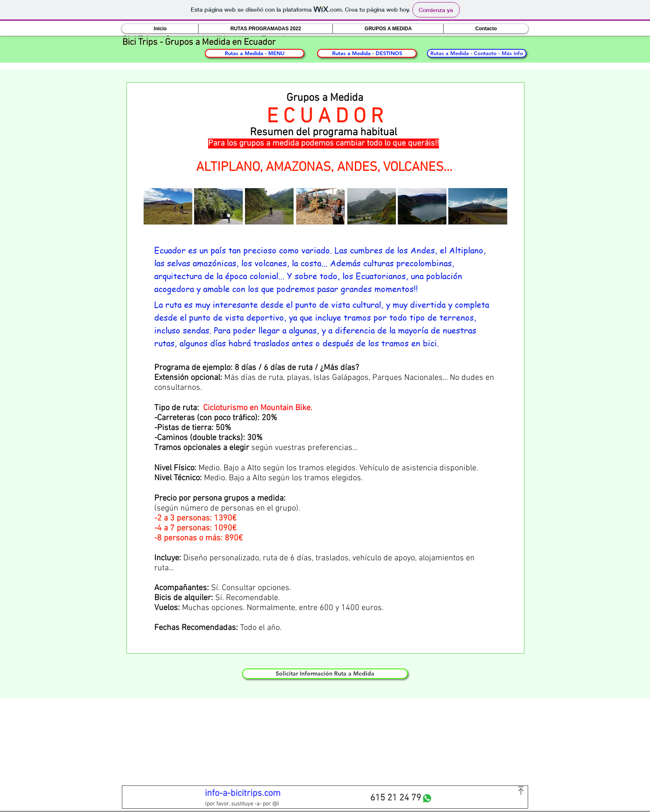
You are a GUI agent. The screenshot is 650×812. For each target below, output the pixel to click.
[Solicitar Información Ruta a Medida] (325, 674)
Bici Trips (140, 43)
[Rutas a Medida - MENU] (255, 53)
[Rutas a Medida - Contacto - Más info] (477, 53)
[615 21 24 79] (395, 799)
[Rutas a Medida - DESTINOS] (367, 53)
